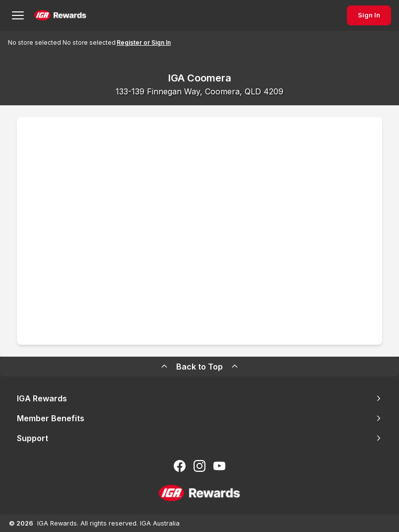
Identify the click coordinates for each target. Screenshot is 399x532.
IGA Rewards (199, 398)
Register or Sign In (144, 42)
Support (199, 438)
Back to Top (199, 367)
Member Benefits (199, 418)
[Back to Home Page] (60, 15)
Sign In (369, 15)
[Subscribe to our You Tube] (219, 466)
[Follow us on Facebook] (180, 466)
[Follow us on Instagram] (199, 466)
